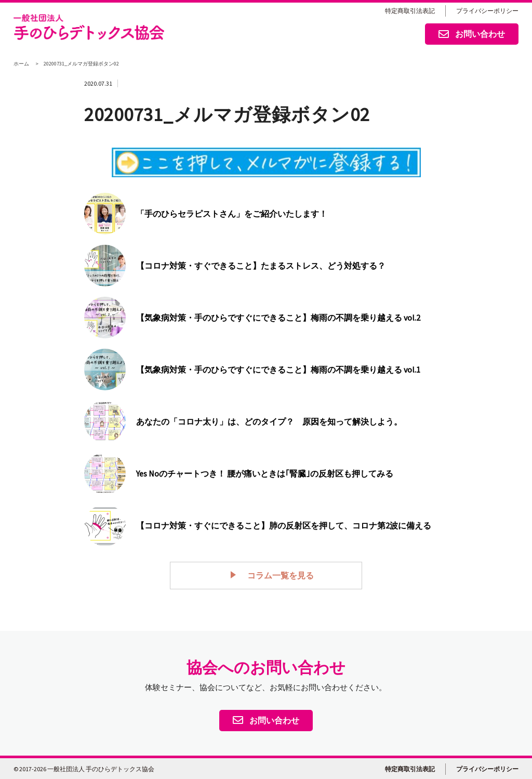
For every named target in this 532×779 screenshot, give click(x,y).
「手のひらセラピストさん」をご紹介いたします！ (232, 214)
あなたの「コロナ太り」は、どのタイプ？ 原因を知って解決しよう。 (269, 421)
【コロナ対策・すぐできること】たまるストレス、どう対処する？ (261, 266)
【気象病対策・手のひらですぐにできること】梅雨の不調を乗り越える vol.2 (278, 318)
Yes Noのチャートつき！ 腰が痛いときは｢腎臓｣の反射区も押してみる (265, 473)
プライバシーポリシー (487, 11)
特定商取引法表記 (410, 11)
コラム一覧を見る (274, 575)
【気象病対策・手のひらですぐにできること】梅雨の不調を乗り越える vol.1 (278, 369)
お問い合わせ (472, 35)
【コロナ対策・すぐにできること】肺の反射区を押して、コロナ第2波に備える (284, 525)
